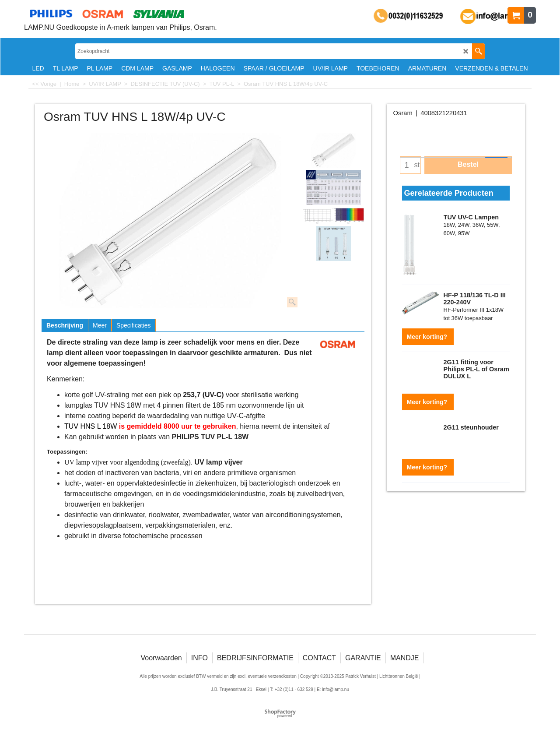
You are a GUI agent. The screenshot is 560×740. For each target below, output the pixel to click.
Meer (100, 325)
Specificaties (134, 325)
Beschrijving (65, 325)
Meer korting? (428, 337)
